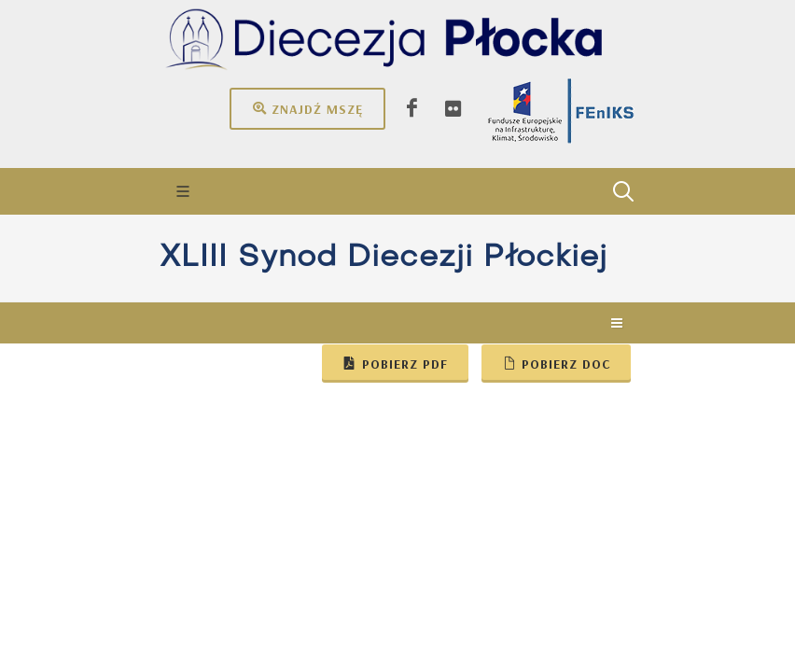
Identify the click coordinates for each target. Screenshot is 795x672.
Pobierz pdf (395, 363)
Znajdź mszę (307, 108)
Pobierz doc (556, 363)
